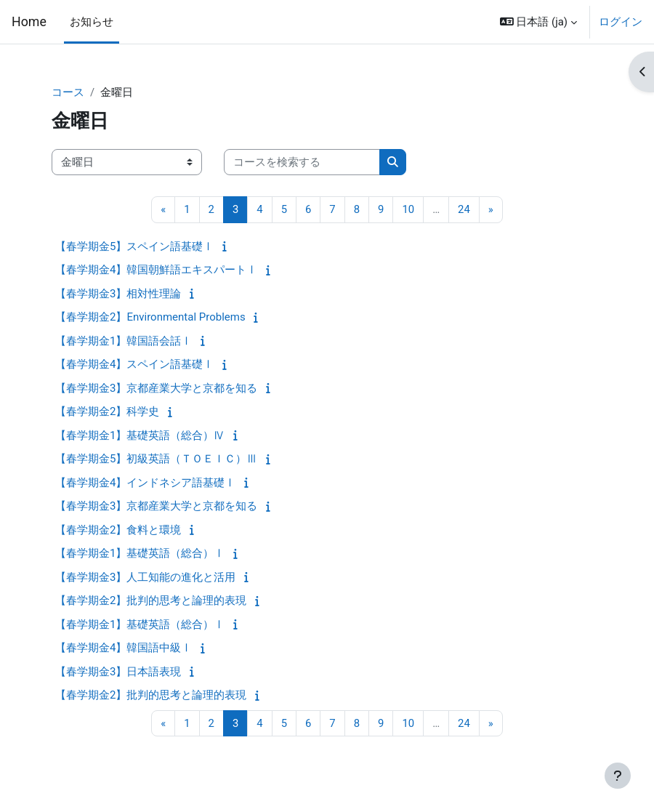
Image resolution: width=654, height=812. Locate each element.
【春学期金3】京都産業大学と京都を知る (156, 388)
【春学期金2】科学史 (107, 411)
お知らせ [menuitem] (92, 22)
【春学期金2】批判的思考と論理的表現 (151, 600)
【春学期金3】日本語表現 (118, 672)
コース (68, 92)
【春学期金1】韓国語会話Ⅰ (124, 341)
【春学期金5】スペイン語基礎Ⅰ (134, 246)
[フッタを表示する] (618, 776)
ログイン (621, 22)
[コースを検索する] (302, 162)
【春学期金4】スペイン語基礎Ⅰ (134, 364)
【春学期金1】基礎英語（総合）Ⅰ (140, 553)
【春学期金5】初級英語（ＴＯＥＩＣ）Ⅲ (156, 459)
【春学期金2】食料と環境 (118, 530)
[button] (538, 22)
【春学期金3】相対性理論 (118, 294)
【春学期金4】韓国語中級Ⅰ (124, 648)
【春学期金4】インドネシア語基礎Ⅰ (145, 483)
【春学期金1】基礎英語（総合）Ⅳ (140, 435)
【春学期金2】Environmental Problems (150, 317)
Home (29, 22)
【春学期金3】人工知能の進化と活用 (145, 577)
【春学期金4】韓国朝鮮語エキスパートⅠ (156, 270)
